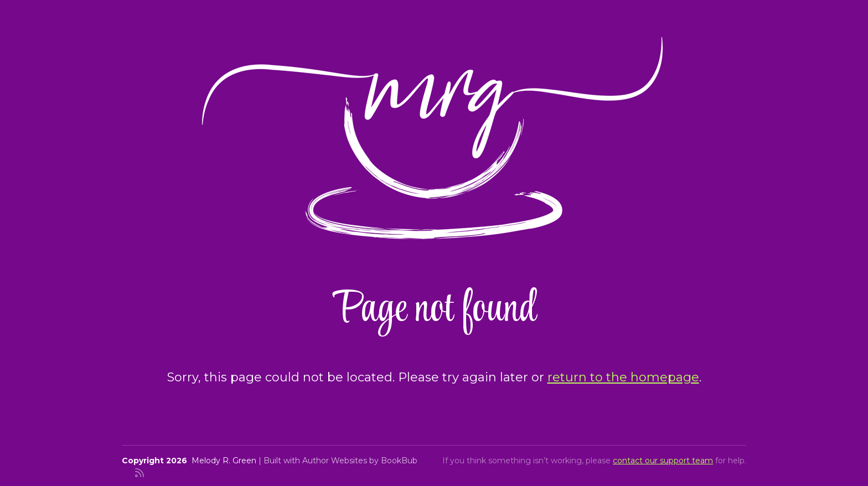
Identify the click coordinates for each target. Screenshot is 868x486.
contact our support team (663, 461)
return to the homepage (623, 377)
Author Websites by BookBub (360, 461)
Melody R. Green (224, 461)
